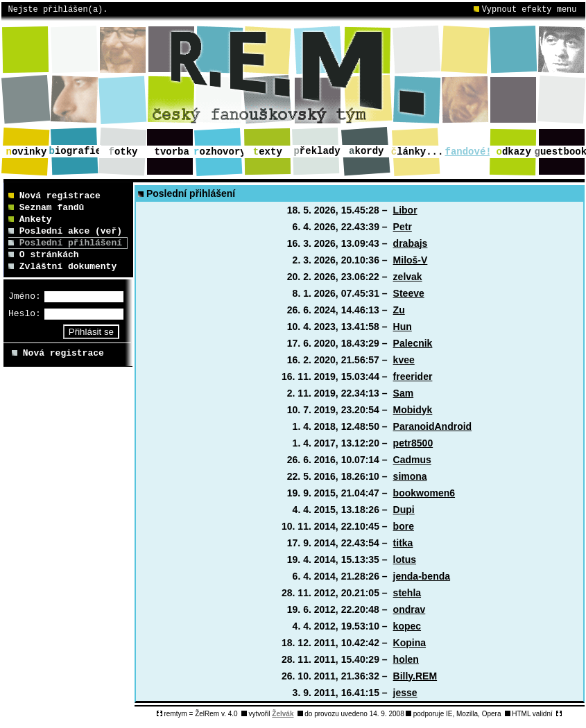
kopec (407, 626)
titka (403, 543)
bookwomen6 (424, 493)
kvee (404, 360)
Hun (403, 327)
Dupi (404, 510)
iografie (76, 151)
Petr (403, 227)
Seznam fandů (46, 208)
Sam (404, 393)
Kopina (410, 643)
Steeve (409, 293)
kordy (366, 151)
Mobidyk (413, 410)
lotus (405, 560)
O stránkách (44, 255)
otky (123, 152)
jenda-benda (422, 576)
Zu (399, 310)
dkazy (514, 152)
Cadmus (412, 460)
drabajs (411, 243)
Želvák (283, 714)
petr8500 (413, 443)
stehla (407, 593)
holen (406, 659)
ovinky (27, 152)
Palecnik (413, 343)
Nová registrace (54, 196)
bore (404, 526)
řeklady (317, 151)
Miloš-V (411, 260)
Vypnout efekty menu (525, 10)
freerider (413, 376)
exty (268, 152)
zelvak (408, 277)
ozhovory (220, 152)
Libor (405, 210)
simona (410, 476)
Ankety (30, 219)
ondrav (410, 609)
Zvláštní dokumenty (62, 267)
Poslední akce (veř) (65, 231)
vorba (172, 152)
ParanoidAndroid (433, 426)
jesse (405, 693)
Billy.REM (415, 676)
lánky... (417, 152)
